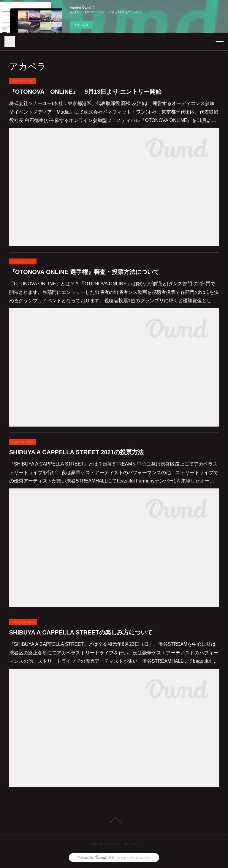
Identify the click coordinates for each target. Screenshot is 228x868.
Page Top (114, 820)
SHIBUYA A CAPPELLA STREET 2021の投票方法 (76, 452)
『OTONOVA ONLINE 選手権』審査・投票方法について (84, 272)
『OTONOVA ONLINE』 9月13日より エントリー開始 (85, 92)
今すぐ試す (81, 25)
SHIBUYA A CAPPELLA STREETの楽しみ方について (81, 632)
